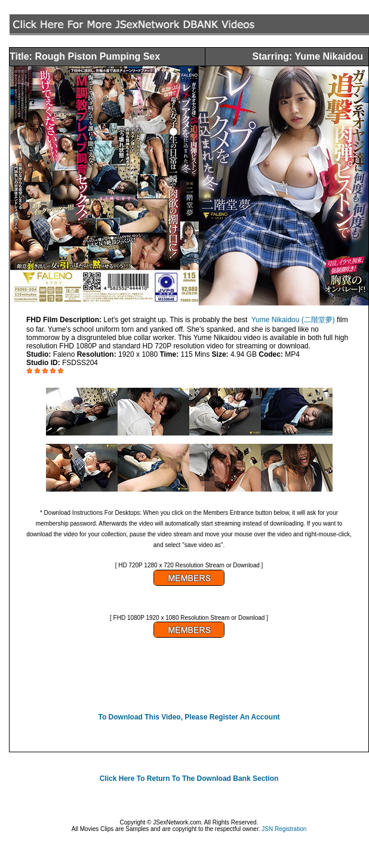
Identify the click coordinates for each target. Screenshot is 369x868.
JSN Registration (284, 829)
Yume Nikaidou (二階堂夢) (293, 320)
